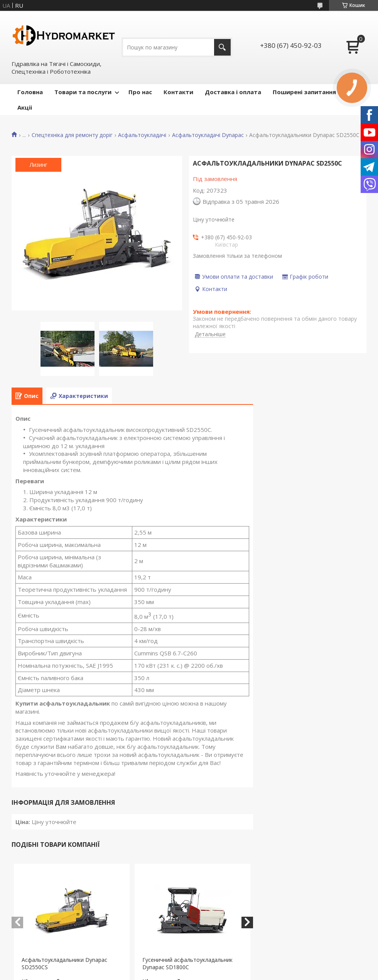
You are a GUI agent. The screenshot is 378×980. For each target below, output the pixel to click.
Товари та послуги (83, 92)
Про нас (140, 92)
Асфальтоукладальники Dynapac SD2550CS (64, 963)
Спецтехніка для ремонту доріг (72, 135)
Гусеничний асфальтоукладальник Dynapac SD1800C (187, 963)
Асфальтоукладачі (142, 135)
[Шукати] (222, 47)
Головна (30, 92)
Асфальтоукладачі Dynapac (208, 135)
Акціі (25, 107)
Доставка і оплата (233, 92)
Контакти (178, 92)
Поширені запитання (304, 92)
